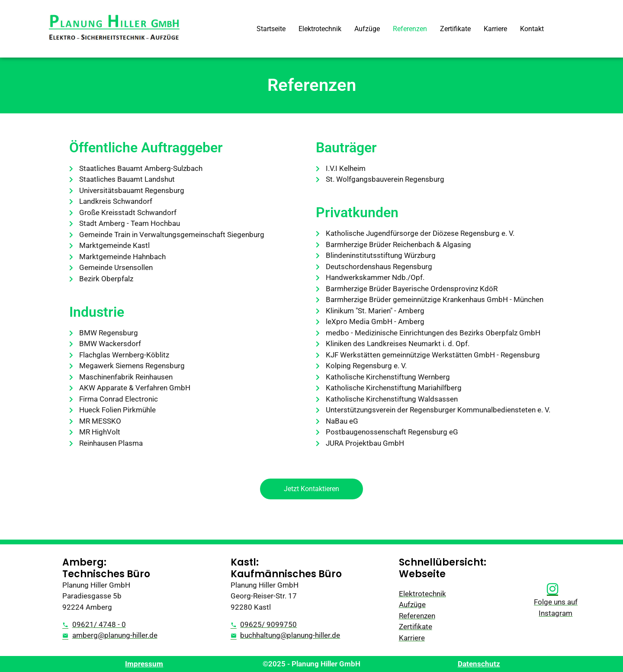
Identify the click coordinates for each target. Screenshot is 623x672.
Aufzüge (367, 29)
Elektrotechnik (320, 29)
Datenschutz (479, 664)
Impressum (144, 664)
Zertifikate (455, 29)
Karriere (495, 29)
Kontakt (532, 29)
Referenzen (410, 29)
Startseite (271, 29)
